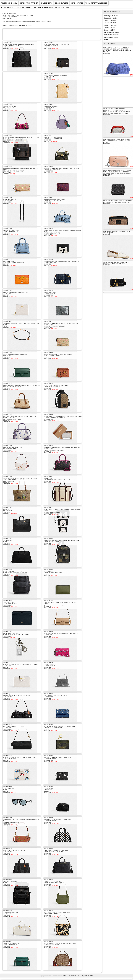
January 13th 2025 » (111, 25)
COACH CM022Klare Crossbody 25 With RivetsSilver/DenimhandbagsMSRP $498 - (55, 697)
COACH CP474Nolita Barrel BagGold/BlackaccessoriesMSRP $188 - (10, 728)
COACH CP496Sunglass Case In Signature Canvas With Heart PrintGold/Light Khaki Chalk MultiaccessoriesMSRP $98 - (20, 170)
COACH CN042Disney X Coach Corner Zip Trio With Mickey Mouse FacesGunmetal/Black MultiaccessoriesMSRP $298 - (62, 511)
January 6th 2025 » (110, 28)
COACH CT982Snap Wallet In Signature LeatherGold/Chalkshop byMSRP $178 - (15, 294)
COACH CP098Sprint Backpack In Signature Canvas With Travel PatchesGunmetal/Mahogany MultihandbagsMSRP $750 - (21, 139)
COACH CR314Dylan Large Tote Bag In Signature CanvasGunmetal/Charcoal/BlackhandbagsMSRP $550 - (19, 46)
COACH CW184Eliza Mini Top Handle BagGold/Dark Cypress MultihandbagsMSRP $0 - (53, 139)
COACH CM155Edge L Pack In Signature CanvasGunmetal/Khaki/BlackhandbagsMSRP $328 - (56, 387)
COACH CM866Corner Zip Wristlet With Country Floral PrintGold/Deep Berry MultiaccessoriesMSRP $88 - (61, 170)
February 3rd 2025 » (111, 18)
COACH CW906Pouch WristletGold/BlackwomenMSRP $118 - (51, 790)
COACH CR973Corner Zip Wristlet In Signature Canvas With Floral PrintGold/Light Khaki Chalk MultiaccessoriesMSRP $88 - (61, 325)
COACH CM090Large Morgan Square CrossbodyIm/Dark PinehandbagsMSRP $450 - (16, 356)
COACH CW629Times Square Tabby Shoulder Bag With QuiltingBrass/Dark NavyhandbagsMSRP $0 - (61, 263)
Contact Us (89, 976)
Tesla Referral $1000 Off (96, 3)
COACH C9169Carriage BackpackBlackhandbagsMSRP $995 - (10, 883)
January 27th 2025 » (111, 21)
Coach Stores (77, 3)
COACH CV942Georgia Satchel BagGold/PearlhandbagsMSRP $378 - (11, 914)
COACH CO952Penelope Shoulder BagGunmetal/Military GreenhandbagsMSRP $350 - (53, 883)
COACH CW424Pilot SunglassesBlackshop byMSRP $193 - (10, 790)
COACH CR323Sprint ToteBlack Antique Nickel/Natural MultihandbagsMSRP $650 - (57, 480)
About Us (66, 976)
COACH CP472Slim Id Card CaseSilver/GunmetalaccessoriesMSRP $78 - (50, 294)
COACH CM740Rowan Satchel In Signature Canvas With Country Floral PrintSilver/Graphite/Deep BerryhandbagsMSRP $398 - (62, 449)
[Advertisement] (46, 34)
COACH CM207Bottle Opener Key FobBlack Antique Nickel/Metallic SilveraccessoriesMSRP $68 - (16, 635)
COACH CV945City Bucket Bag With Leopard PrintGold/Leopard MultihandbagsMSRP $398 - (57, 914)
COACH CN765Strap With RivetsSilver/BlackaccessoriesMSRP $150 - (10, 201)
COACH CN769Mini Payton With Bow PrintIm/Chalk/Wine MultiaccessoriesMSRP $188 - (13, 449)
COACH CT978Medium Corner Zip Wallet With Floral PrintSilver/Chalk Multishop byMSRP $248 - (19, 759)
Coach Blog (7, 7)
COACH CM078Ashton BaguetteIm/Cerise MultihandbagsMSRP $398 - (10, 108)
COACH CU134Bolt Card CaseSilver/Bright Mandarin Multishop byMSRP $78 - (14, 263)
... (107, 40)
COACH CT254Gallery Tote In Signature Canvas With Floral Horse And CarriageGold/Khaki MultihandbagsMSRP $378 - (20, 480)
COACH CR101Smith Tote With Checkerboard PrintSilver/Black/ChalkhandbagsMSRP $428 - (57, 821)
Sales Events (47, 3)
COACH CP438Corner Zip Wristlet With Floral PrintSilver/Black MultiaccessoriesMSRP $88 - (58, 759)
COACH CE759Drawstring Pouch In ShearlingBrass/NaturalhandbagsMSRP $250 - (55, 77)
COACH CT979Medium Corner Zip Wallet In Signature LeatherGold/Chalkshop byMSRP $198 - (20, 666)
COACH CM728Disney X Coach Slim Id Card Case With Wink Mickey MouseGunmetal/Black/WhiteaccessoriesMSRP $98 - (62, 232)
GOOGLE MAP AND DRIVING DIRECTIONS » (17, 25)
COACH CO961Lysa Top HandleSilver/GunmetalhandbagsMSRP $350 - (51, 666)
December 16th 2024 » (112, 35)
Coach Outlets (61, 3)
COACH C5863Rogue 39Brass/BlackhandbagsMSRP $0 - (10, 511)
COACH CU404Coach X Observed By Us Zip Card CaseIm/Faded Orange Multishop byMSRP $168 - (58, 356)
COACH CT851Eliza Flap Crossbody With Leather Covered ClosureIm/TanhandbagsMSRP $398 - (60, 604)
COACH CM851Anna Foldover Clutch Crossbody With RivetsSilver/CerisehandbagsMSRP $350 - (61, 635)
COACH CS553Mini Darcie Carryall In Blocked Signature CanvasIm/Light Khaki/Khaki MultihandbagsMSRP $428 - (21, 387)
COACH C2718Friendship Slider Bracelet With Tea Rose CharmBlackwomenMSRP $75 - (21, 325)
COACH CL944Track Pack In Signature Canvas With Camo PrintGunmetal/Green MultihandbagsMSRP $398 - (62, 542)
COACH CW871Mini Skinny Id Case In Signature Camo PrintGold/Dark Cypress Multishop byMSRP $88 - (60, 728)
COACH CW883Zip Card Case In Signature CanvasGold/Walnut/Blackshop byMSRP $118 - (56, 46)
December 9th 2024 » (111, 37)
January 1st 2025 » (110, 30)
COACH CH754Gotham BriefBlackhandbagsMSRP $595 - (10, 542)
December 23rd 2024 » (112, 32)
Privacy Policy (77, 976)
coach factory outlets (27, 7)
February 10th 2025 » (111, 16)
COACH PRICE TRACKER (29, 3)
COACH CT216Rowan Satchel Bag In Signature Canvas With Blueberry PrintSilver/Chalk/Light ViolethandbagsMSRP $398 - (20, 418)
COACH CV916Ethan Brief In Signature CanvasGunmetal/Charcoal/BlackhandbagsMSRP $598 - (56, 852)
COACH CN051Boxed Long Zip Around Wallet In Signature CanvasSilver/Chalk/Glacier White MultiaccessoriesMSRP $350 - (63, 418)
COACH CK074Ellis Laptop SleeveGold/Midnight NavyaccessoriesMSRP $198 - (10, 604)
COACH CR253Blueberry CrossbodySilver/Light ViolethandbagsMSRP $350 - (52, 108)
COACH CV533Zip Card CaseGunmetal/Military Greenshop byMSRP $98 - (53, 573)
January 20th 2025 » (111, 23)
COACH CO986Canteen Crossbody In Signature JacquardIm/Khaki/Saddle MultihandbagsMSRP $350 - (60, 945)
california (46, 7)
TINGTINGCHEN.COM (9, 3)
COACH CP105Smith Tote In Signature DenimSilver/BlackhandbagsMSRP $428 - (14, 852)
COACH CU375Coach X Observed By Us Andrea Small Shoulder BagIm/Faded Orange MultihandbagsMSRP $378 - (21, 821)
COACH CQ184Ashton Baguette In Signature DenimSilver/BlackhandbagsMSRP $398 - (16, 697)
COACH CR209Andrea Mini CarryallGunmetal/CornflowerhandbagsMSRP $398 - (11, 232)
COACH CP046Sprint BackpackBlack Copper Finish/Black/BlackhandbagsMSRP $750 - (15, 573)
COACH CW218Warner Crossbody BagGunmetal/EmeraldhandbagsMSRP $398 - (12, 945)
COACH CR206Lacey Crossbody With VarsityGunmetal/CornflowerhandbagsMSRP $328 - (55, 201)
